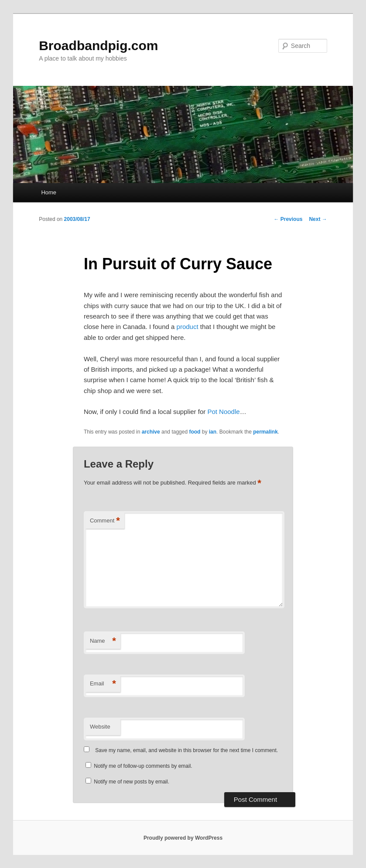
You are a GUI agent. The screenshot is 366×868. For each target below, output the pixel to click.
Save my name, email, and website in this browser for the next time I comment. (186, 750)
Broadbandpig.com (98, 46)
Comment (105, 521)
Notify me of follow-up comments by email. (143, 766)
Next (318, 219)
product (188, 327)
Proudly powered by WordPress (183, 838)
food (195, 432)
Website (100, 727)
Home (49, 192)
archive (151, 432)
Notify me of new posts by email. (132, 782)
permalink (265, 432)
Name (103, 641)
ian (213, 432)
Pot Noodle (223, 412)
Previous (288, 219)
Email (103, 684)
